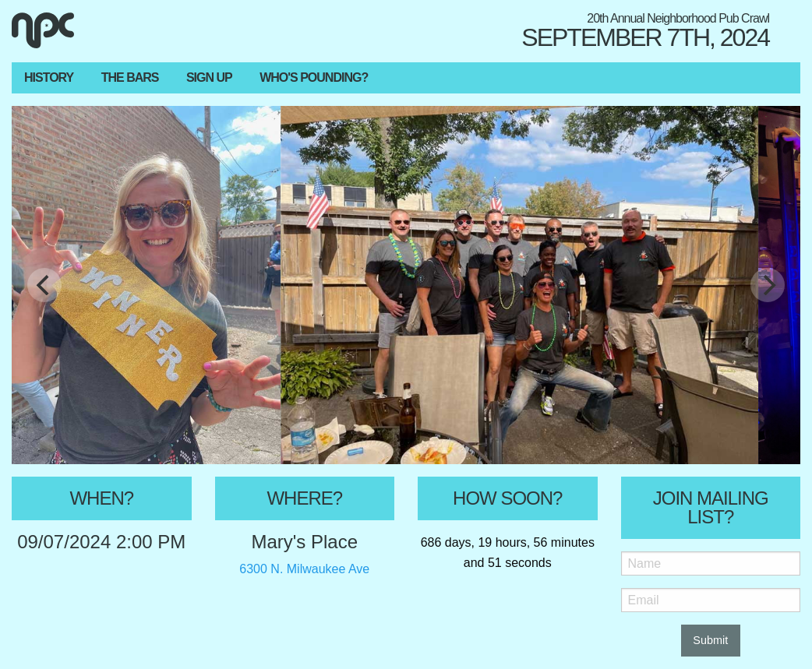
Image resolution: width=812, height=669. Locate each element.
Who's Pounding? (314, 77)
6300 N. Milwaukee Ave (304, 569)
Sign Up (209, 77)
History (49, 77)
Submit (710, 640)
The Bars (130, 77)
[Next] (768, 285)
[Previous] (44, 285)
